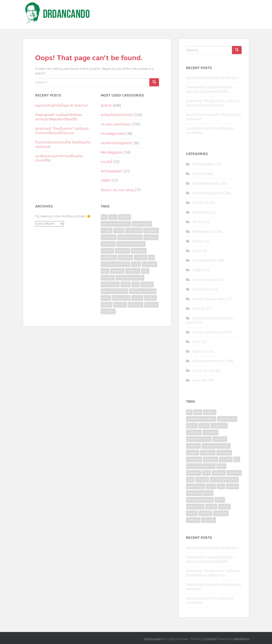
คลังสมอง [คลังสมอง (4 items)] (139, 251)
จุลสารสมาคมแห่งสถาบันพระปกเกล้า (210, 320)
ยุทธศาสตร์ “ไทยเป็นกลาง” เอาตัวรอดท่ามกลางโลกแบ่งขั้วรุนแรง (62, 131)
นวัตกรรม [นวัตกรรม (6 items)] (150, 264)
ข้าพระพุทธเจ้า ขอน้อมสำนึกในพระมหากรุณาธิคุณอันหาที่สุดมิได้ (59, 117)
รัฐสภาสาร (200, 351)
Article (106, 106)
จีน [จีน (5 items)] (151, 258)
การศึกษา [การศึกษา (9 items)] (108, 244)
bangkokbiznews (206, 184)
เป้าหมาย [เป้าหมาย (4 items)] (151, 305)
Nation (198, 241)
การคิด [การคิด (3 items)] (107, 231)
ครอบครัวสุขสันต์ (205, 280)
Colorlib (211, 639)
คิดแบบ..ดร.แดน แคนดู (117, 190)
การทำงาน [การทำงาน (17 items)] (151, 231)
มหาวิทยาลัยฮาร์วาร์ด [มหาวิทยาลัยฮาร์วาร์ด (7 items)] (130, 278)
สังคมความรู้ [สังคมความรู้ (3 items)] (121, 298)
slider (197, 251)
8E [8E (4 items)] (104, 217)
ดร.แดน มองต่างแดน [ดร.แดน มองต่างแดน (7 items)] (116, 264)
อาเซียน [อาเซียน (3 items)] (150, 298)
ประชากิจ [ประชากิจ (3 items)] (117, 271)
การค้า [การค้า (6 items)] (119, 231)
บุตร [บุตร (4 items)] (105, 271)
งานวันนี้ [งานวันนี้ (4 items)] (140, 258)
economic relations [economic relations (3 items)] (116, 224)
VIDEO (106, 181)
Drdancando (153, 639)
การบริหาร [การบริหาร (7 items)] (109, 237)
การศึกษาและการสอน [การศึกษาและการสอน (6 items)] (131, 244)
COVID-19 (200, 203)
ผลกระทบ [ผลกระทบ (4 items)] (133, 271)
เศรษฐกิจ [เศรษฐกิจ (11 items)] (108, 311)
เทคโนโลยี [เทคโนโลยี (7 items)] (136, 305)
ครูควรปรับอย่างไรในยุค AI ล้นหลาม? (62, 106)
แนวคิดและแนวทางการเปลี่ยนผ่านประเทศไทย (59, 158)
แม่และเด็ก (200, 380)
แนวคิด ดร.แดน (203, 371)
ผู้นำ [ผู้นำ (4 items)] (145, 271)
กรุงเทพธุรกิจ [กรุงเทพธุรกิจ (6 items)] (142, 224)
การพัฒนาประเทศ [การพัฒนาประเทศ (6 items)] (130, 237)
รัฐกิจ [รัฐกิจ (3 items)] (126, 284)
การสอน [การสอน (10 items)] (107, 251)
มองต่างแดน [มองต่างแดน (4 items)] (110, 284)
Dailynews (201, 212)
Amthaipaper (112, 171)
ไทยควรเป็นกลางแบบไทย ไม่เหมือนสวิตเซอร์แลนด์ (63, 145)
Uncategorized (113, 134)
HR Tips (199, 222)
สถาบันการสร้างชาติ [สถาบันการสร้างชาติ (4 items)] (114, 291)
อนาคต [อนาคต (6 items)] (137, 298)
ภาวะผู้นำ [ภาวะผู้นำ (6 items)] (108, 278)
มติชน (196, 342)
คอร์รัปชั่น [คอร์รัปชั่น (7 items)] (125, 258)
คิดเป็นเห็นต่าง (202, 289)
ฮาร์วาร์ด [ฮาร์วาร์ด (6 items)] (120, 305)
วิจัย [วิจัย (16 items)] (136, 284)
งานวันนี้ (106, 162)
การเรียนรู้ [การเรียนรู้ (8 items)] (123, 251)
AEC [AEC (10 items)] (113, 217)
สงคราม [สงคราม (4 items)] (147, 284)
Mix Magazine (112, 152)
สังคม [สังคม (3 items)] (106, 298)
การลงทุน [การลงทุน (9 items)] (151, 237)
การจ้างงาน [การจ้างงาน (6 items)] (134, 231)
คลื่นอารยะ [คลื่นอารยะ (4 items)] (109, 258)
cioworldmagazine (116, 143)
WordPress (242, 639)
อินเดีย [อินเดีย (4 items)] (107, 305)
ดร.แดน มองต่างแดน (116, 124)
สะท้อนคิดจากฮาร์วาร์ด (117, 115)
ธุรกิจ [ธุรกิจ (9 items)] (136, 264)
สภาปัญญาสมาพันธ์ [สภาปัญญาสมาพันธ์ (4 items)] (143, 291)
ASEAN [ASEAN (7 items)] (124, 217)
